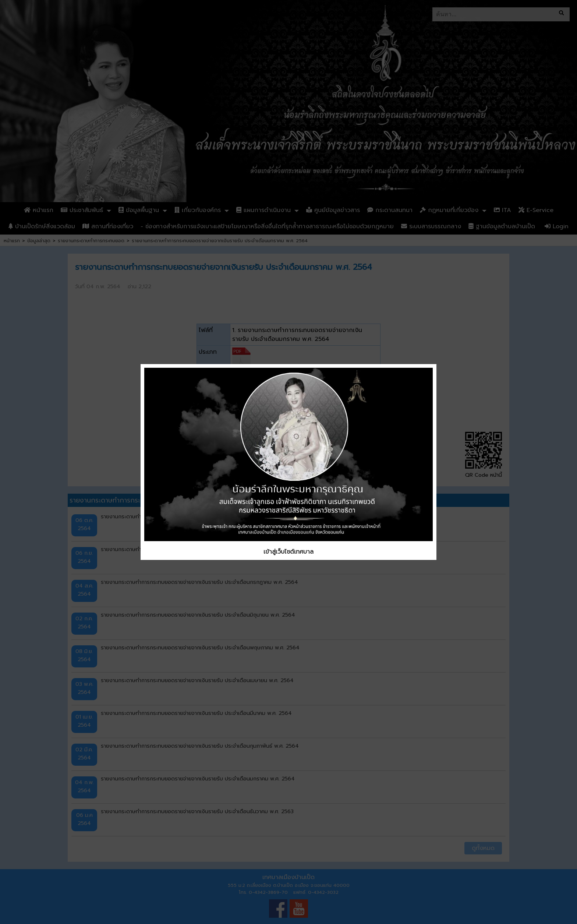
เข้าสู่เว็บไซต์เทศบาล (288, 552)
